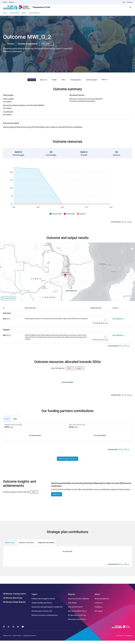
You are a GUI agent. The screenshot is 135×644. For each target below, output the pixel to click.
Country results (14, 16)
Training (129, 2)
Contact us (99, 606)
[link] (122, 325)
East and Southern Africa (77, 614)
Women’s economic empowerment (45, 619)
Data (124, 2)
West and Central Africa (77, 623)
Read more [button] (57, 498)
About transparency (102, 602)
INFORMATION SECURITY (30, 639)
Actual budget (71, 217)
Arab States (72, 606)
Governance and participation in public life (47, 610)
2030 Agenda (107, 9)
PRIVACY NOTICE (17, 639)
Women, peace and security (42, 614)
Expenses (83, 217)
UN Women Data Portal (13, 601)
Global (5, 2)
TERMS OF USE (7, 639)
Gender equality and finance (42, 606)
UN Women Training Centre (14, 597)
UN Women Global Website (14, 605)
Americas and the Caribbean (79, 602)
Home (5, 16)
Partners (95, 9)
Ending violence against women (43, 602)
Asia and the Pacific (75, 610)
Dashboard (121, 9)
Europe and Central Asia (77, 619)
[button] (65, 278)
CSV (123, 225)
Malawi (24, 16)
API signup (99, 614)
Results (84, 9)
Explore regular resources (67, 462)
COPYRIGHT (120, 639)
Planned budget (57, 217)
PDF (129, 225)
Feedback (98, 610)
